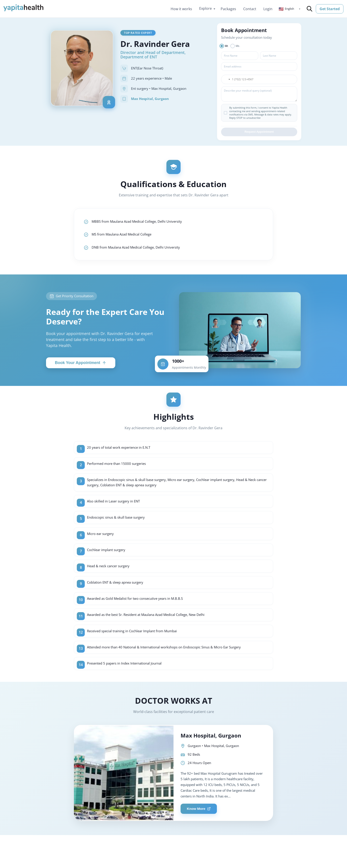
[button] (290, 9)
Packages (228, 9)
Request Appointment (259, 133)
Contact (250, 9)
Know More (200, 819)
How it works (181, 9)
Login (268, 9)
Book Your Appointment (81, 365)
